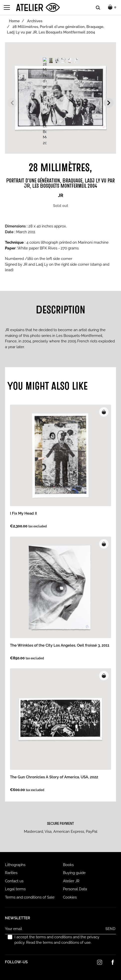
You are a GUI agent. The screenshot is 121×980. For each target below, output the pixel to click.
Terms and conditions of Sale (30, 897)
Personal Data (75, 889)
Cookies (70, 897)
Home (14, 21)
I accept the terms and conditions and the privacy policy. (57, 940)
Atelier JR (71, 881)
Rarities (11, 873)
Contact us (14, 881)
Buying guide (74, 873)
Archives (35, 21)
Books (68, 865)
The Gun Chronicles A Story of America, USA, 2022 (54, 777)
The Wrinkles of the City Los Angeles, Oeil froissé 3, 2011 (60, 645)
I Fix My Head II (23, 513)
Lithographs (15, 865)
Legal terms (15, 889)
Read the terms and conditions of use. (59, 943)
